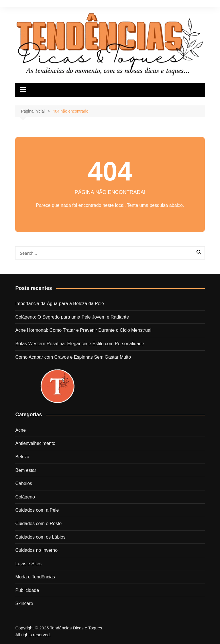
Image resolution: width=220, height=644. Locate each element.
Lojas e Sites (28, 564)
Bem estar (26, 470)
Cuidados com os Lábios (40, 537)
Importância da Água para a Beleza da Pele (60, 304)
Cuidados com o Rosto (38, 524)
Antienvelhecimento (35, 443)
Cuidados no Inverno (36, 550)
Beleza (22, 457)
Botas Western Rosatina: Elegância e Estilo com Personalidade (80, 344)
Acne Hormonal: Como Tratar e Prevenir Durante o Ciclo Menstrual (83, 330)
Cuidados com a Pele (37, 510)
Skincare (24, 603)
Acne (20, 430)
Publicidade (27, 590)
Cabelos (24, 483)
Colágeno (25, 497)
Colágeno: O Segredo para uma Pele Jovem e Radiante (72, 317)
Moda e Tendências (35, 577)
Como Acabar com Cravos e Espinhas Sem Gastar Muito (73, 357)
